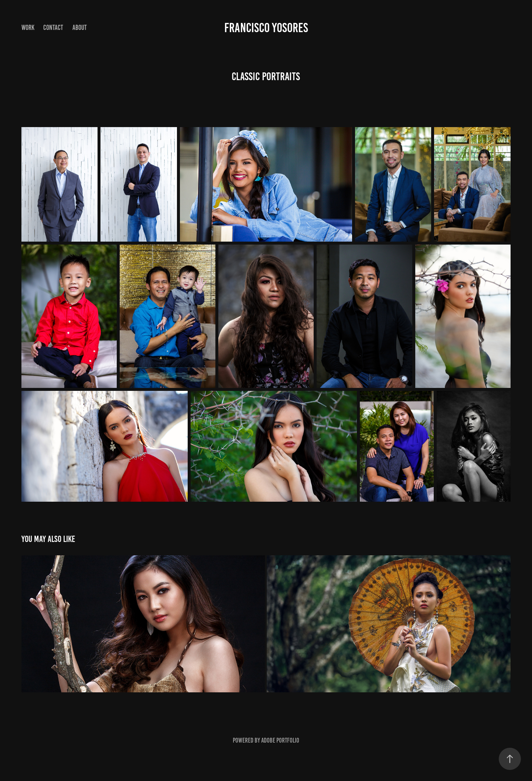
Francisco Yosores (266, 28)
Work (28, 28)
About (80, 28)
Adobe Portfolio (280, 740)
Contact (53, 28)
